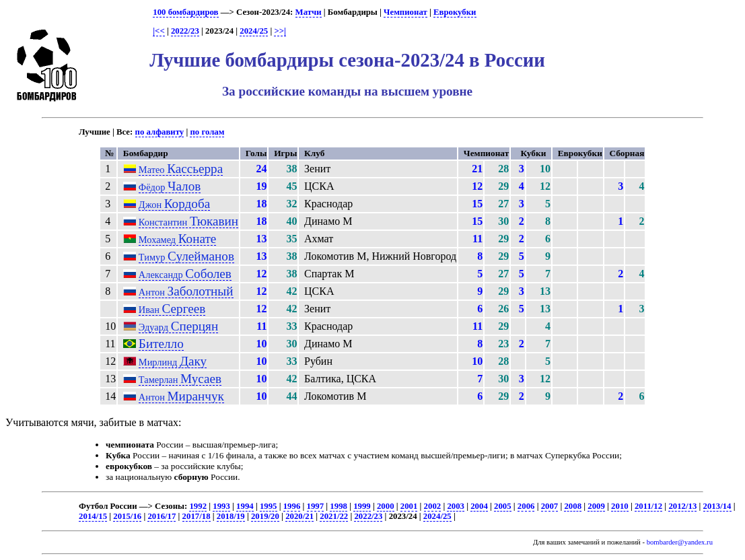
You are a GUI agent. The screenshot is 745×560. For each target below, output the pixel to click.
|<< (158, 31)
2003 (456, 506)
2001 (409, 506)
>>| (280, 31)
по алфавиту (160, 132)
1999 (362, 506)
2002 (433, 506)
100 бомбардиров (185, 12)
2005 (503, 506)
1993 (221, 506)
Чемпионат (405, 12)
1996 (292, 506)
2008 (573, 506)
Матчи (309, 12)
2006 (526, 506)
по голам (207, 132)
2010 (620, 506)
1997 (316, 506)
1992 (198, 506)
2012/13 (682, 506)
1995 (269, 506)
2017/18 (197, 516)
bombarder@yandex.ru (680, 542)
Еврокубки (455, 12)
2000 (386, 506)
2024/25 (254, 31)
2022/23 (185, 31)
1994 (245, 506)
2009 (596, 506)
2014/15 (93, 516)
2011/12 (648, 506)
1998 (339, 506)
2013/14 (717, 506)
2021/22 (334, 516)
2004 (479, 506)
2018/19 (231, 516)
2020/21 (299, 516)
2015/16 (127, 516)
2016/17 (162, 516)
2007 (550, 506)
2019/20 (265, 516)
